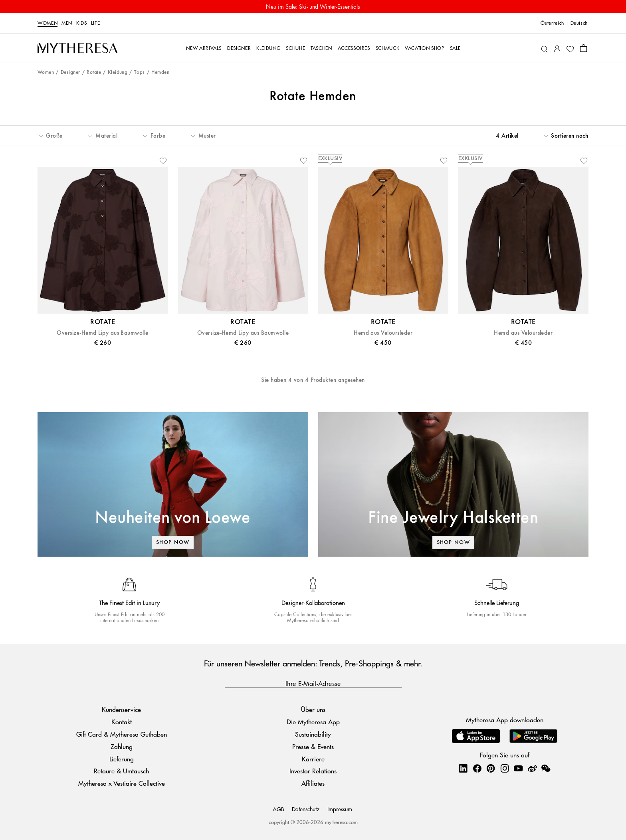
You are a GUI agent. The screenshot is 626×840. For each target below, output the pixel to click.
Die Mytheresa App (313, 722)
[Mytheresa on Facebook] (477, 768)
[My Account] (557, 48)
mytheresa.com (341, 822)
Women (48, 23)
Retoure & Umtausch (121, 771)
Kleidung (118, 72)
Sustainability (313, 734)
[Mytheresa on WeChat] (546, 768)
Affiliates (313, 783)
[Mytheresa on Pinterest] (491, 768)
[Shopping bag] (583, 48)
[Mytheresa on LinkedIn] (463, 768)
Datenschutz (306, 809)
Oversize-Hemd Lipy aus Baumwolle (102, 333)
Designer (70, 72)
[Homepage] (77, 48)
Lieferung (122, 759)
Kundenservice (121, 709)
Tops (140, 72)
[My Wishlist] (570, 48)
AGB (278, 809)
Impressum (340, 809)
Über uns (313, 709)
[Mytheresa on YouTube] (518, 768)
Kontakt (122, 722)
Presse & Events (313, 746)
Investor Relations (313, 771)
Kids (82, 23)
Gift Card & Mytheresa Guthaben (122, 734)
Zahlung (122, 746)
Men (67, 23)
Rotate (94, 72)
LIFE (96, 23)
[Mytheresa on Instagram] (505, 768)
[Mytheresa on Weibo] (532, 768)
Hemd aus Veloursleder (383, 333)
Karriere (313, 759)
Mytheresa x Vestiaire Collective (122, 783)
